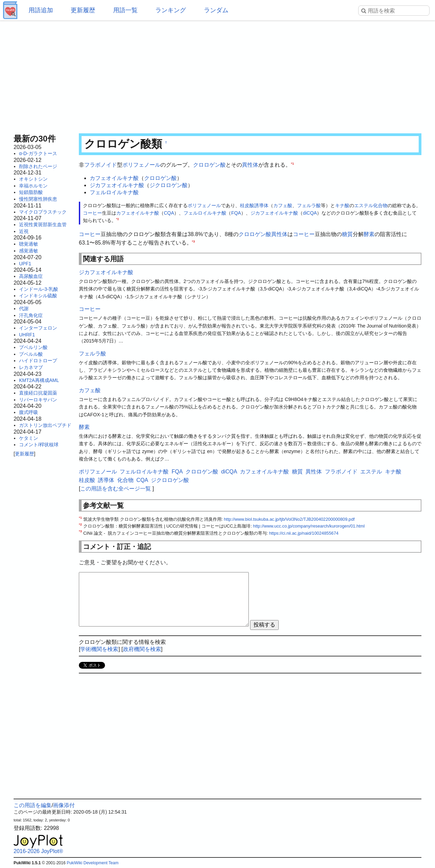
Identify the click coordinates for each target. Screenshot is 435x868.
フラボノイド (101, 165)
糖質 (347, 234)
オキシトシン (33, 179)
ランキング (171, 10)
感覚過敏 (29, 251)
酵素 (369, 234)
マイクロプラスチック (43, 212)
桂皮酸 (247, 205)
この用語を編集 (33, 805)
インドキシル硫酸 (38, 296)
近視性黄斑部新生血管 (43, 224)
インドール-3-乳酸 (39, 289)
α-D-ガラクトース (38, 153)
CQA (169, 213)
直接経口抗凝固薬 (38, 393)
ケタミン (29, 438)
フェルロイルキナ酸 (114, 192)
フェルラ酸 (309, 205)
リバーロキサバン (38, 400)
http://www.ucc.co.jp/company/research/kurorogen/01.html (309, 526)
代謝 (24, 308)
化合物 (380, 205)
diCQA (310, 213)
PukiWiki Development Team (93, 863)
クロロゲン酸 (209, 165)
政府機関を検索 (142, 649)
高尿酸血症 (31, 276)
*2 (118, 219)
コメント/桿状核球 (39, 445)
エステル (364, 205)
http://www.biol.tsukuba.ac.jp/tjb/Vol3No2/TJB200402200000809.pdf (289, 519)
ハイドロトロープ (38, 361)
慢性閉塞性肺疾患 (38, 199)
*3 (194, 241)
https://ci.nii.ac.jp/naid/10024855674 (304, 533)
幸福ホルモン (33, 186)
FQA (236, 213)
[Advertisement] (217, 75)
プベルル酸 (31, 354)
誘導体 (261, 205)
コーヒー (92, 213)
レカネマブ (31, 367)
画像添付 (64, 805)
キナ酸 (342, 205)
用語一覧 (125, 10)
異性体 (250, 165)
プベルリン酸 (33, 347)
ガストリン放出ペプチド (45, 425)
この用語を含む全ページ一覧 (116, 489)
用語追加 (41, 10)
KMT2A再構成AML (39, 380)
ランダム (216, 10)
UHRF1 (27, 335)
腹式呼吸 (29, 412)
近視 (24, 231)
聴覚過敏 (29, 244)
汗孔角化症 (31, 315)
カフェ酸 (283, 205)
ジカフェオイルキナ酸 (117, 185)
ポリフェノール (141, 165)
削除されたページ (38, 166)
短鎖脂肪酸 (31, 192)
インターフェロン (38, 328)
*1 (292, 163)
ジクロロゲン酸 (169, 185)
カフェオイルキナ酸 (114, 178)
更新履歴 (83, 10)
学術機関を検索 (99, 649)
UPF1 (25, 264)
